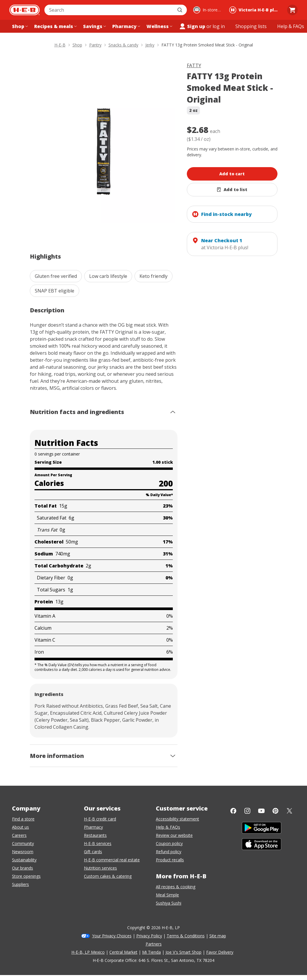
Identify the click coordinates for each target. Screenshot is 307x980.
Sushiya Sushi (169, 903)
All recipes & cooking (176, 887)
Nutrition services (100, 868)
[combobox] (109, 10)
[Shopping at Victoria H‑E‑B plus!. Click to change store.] (255, 10)
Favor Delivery (220, 952)
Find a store (23, 819)
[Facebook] (233, 811)
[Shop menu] (19, 26)
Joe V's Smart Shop (183, 952)
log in (219, 26)
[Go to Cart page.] (292, 10)
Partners (154, 944)
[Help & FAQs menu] (291, 26)
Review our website (174, 835)
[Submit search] (180, 10)
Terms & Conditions (186, 936)
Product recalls (170, 860)
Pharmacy (93, 827)
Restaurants (95, 835)
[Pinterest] (275, 811)
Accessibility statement (177, 819)
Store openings (26, 876)
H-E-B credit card (100, 819)
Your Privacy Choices (112, 936)
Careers (19, 835)
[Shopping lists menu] (251, 26)
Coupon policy (169, 843)
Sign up (192, 26)
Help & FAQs (168, 827)
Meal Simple (167, 895)
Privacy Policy (149, 936)
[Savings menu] (94, 26)
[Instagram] (247, 811)
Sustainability (24, 860)
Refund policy (169, 852)
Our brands (23, 868)
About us (20, 827)
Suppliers (20, 884)
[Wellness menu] (159, 26)
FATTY (194, 65)
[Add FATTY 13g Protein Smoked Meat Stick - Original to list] (232, 190)
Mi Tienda (151, 952)
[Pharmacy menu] (126, 26)
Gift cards (93, 852)
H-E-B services (98, 843)
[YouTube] (261, 811)
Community (23, 843)
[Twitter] (289, 811)
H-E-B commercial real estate (112, 860)
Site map (218, 936)
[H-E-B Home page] (25, 10)
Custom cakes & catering (108, 876)
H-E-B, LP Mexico (88, 952)
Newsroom (23, 852)
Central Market (123, 952)
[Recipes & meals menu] (55, 26)
